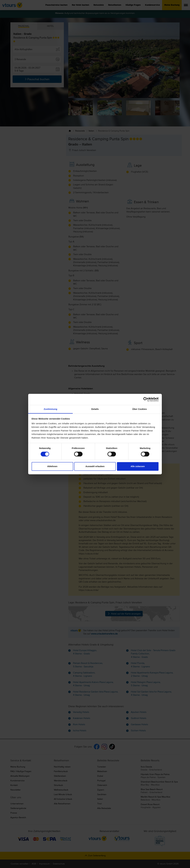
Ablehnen (52, 466)
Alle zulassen (138, 466)
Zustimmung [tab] (51, 409)
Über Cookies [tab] (140, 409)
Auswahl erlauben (95, 466)
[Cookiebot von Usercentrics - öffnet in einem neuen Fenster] (146, 399)
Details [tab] (95, 409)
